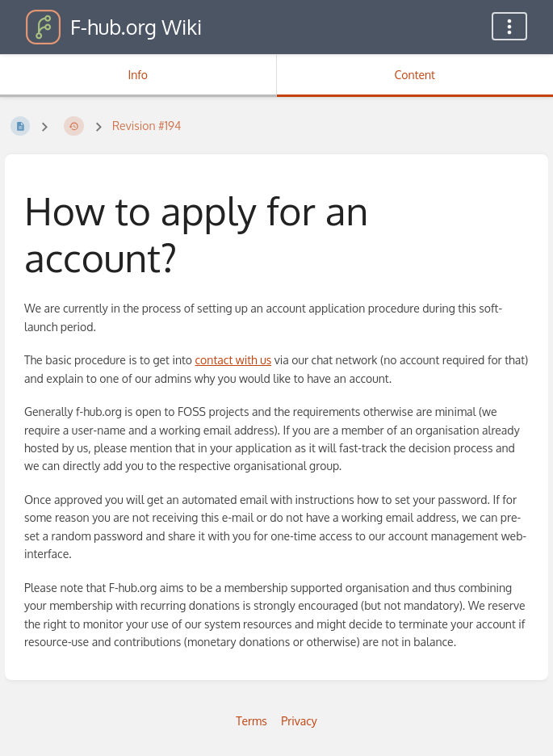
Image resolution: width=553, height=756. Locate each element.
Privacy (299, 721)
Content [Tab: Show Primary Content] (415, 75)
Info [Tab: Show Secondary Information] (138, 75)
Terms (251, 721)
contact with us (234, 360)
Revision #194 (147, 126)
